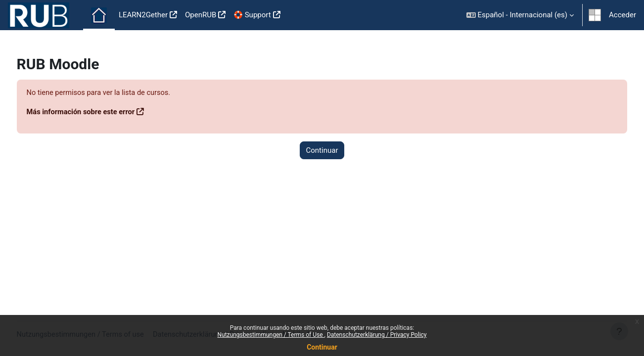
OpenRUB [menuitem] (201, 15)
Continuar (322, 347)
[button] (520, 15)
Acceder (622, 15)
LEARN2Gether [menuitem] (143, 15)
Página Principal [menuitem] (99, 15)
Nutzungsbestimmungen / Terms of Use (271, 335)
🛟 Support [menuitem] (252, 15)
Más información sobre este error (101, 112)
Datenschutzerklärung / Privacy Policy (377, 335)
